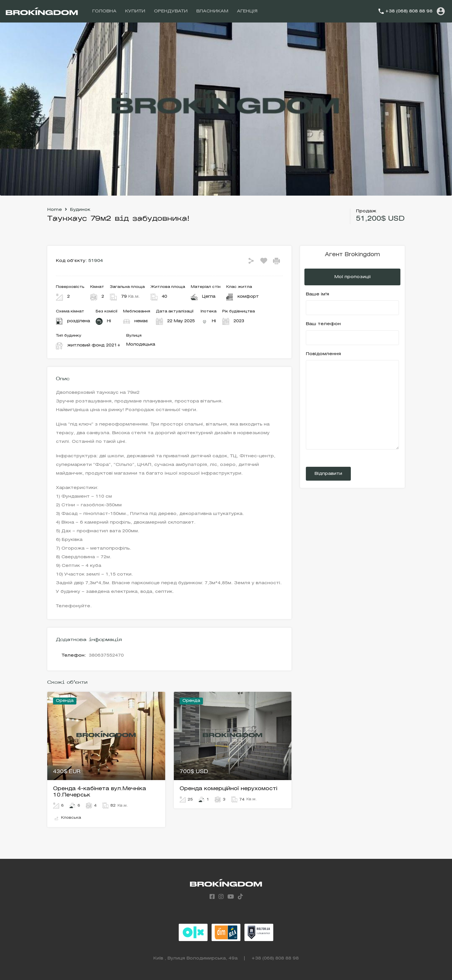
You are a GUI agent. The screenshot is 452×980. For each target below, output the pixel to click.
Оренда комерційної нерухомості (228, 789)
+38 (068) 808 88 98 (409, 11)
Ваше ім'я (352, 304)
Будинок (80, 210)
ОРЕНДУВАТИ (171, 11)
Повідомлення (352, 401)
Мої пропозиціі (353, 277)
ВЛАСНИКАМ (212, 11)
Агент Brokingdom (352, 255)
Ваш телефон (352, 333)
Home (55, 210)
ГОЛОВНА (104, 11)
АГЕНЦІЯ (247, 11)
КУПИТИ (135, 11)
